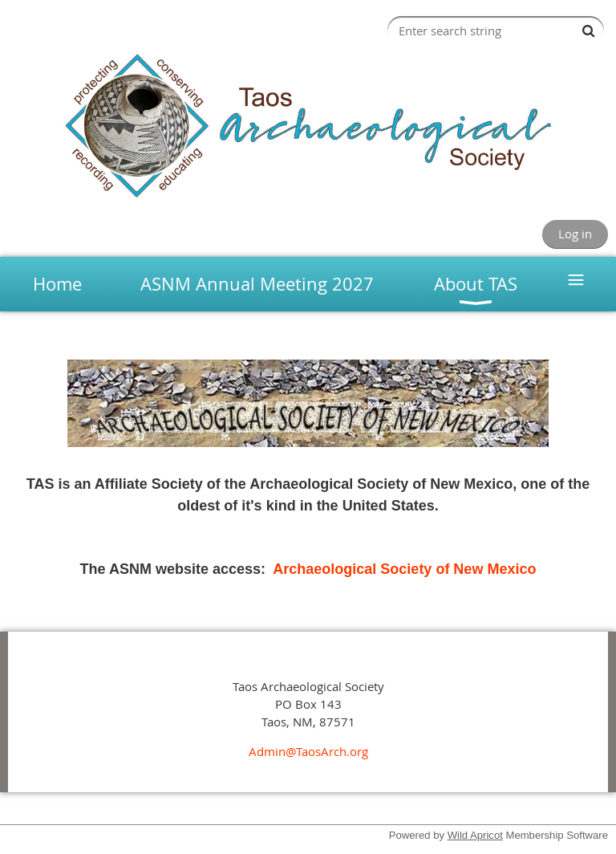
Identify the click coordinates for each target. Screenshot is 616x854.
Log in (575, 234)
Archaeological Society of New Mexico (404, 569)
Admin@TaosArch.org (308, 751)
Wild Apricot (475, 835)
